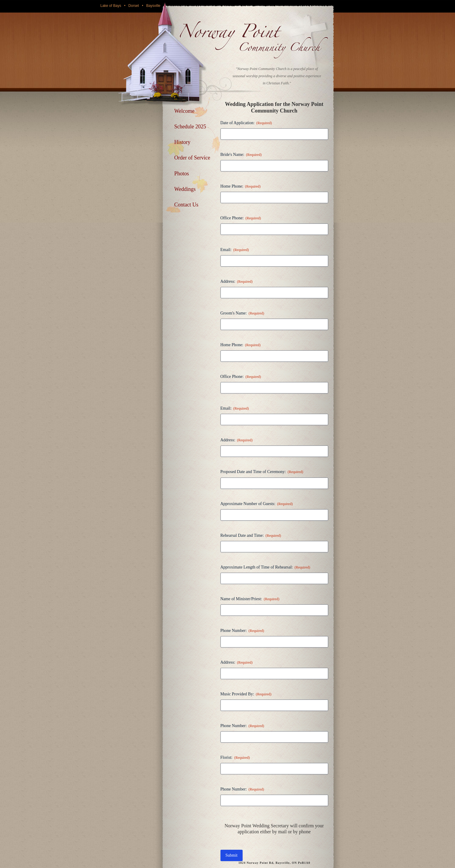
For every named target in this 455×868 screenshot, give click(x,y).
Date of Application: (246, 123)
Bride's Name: (241, 155)
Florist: (235, 758)
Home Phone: (241, 187)
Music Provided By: (246, 694)
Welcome (185, 111)
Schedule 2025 (190, 127)
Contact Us (187, 205)
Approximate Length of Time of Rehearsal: (265, 567)
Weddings (185, 189)
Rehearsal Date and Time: (251, 536)
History (182, 142)
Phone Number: (242, 631)
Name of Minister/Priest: (250, 599)
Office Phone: (241, 218)
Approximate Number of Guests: (257, 504)
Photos (182, 174)
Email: (235, 250)
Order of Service (192, 158)
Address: (237, 282)
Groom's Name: (242, 313)
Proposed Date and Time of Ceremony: (262, 472)
